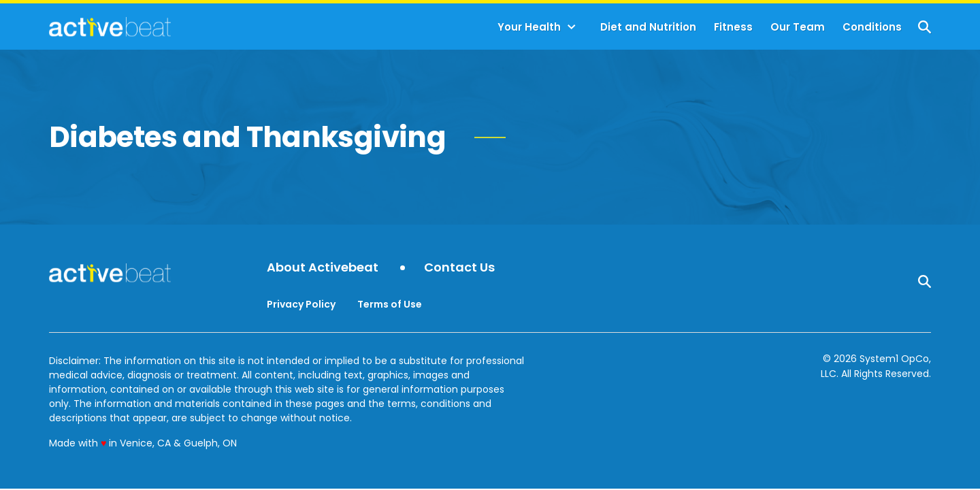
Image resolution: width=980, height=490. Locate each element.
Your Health (529, 27)
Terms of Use (390, 304)
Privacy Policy (301, 304)
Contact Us (459, 268)
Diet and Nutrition (648, 27)
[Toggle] (572, 27)
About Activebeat (323, 268)
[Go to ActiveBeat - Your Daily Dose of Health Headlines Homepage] (110, 27)
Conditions (872, 27)
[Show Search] (925, 27)
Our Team (798, 27)
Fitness (733, 27)
